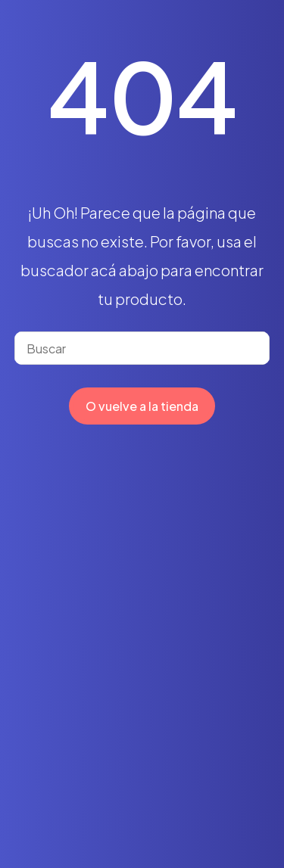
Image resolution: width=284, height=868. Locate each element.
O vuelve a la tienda (142, 406)
